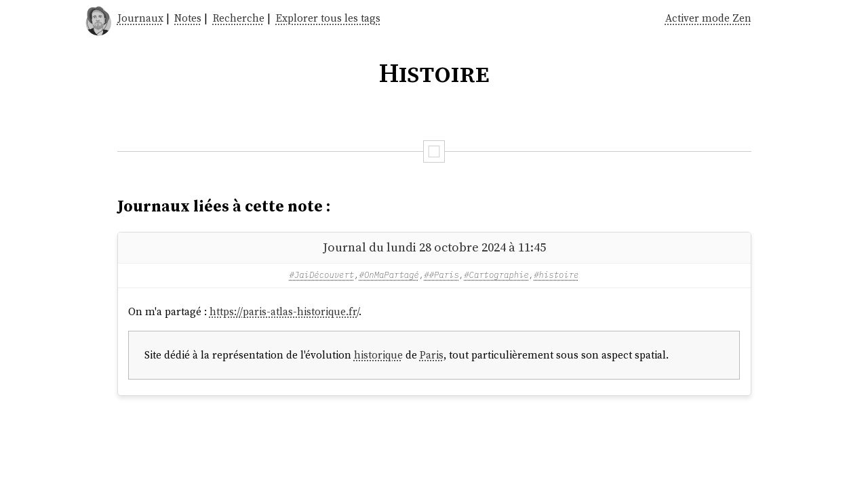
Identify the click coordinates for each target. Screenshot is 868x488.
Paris (432, 355)
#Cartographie (496, 274)
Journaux (140, 18)
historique (378, 355)
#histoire (556, 274)
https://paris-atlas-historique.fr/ (284, 311)
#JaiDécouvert (322, 274)
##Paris (441, 274)
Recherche (239, 18)
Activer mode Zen (708, 18)
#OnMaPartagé (389, 274)
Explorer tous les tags (328, 18)
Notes (188, 18)
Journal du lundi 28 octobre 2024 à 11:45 (434, 247)
